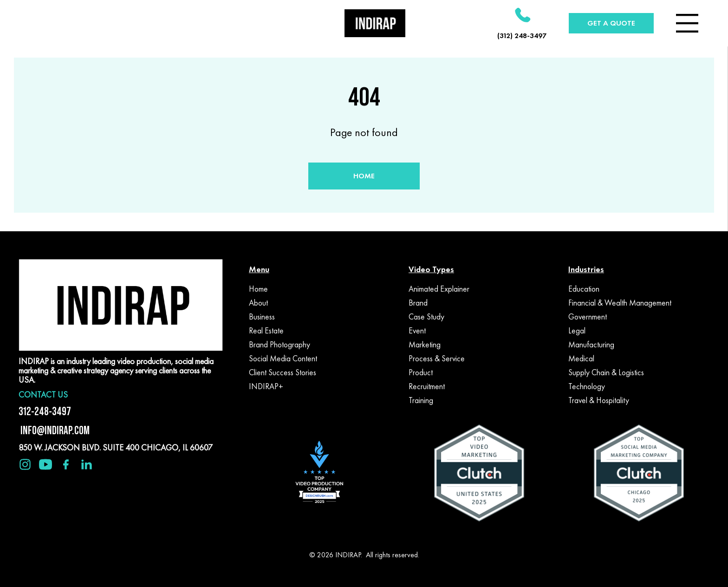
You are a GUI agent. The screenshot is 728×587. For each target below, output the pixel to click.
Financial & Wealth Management (620, 303)
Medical (581, 359)
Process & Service (437, 359)
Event (417, 331)
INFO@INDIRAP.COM (54, 430)
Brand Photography (279, 345)
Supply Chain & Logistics (606, 372)
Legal (577, 331)
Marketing (425, 345)
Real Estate (266, 331)
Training (421, 400)
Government (588, 317)
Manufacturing (591, 345)
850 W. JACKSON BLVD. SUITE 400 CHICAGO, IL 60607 (116, 447)
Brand (418, 303)
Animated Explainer (439, 289)
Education (584, 289)
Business (262, 317)
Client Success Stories (283, 372)
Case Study (426, 317)
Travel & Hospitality (599, 400)
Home (258, 289)
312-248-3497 (45, 411)
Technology (587, 386)
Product (421, 372)
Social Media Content (283, 359)
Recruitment (427, 386)
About (258, 303)
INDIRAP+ (266, 386)
